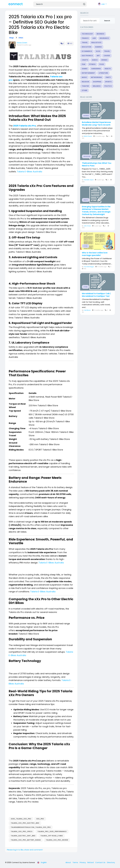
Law (94, 38)
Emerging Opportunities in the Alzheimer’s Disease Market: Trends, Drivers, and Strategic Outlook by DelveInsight (96, 211)
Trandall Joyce (89, 180)
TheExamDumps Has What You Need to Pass (97, 164)
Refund (91, 862)
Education (86, 47)
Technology (87, 34)
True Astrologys (89, 267)
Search (107, 21)
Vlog (98, 51)
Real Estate (96, 43)
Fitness (92, 64)
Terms (76, 862)
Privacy (83, 862)
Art (98, 56)
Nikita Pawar (88, 136)
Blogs (12, 38)
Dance (95, 60)
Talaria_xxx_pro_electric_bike (25, 823)
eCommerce (87, 51)
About (68, 862)
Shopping (97, 82)
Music (84, 77)
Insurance (104, 38)
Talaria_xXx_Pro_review (57, 840)
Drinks (104, 60)
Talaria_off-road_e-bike (52, 836)
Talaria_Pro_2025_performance (52, 831)
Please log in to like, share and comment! (25, 850)
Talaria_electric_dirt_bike (23, 836)
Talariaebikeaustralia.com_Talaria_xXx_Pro (31, 827)
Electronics (87, 56)
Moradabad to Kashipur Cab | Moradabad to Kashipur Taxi (96, 295)
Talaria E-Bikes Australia (29, 172)
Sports (108, 82)
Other (21, 38)
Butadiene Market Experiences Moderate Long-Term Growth (96, 124)
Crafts (85, 60)
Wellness (97, 86)
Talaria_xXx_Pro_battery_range (26, 840)
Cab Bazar (87, 310)
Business (100, 34)
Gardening (96, 69)
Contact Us (101, 862)
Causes (107, 56)
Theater (85, 86)
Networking (96, 77)
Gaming (98, 47)
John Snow (87, 226)
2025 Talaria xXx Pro (24, 126)
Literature (103, 73)
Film (83, 64)
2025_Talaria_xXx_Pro (21, 819)
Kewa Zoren (22, 43)
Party (108, 77)
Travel (85, 43)
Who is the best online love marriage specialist (95, 254)
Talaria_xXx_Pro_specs (22, 831)
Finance (85, 38)
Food (102, 64)
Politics (108, 86)
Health (108, 69)
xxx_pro (40, 819)
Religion (85, 82)
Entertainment (88, 73)
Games (85, 69)
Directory (111, 862)
